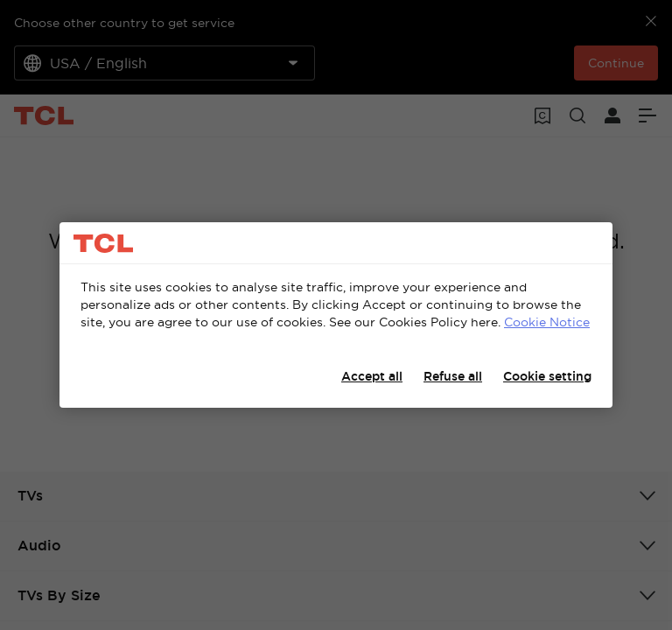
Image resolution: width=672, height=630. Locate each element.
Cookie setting (547, 376)
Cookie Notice (547, 322)
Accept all (372, 376)
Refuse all (453, 376)
